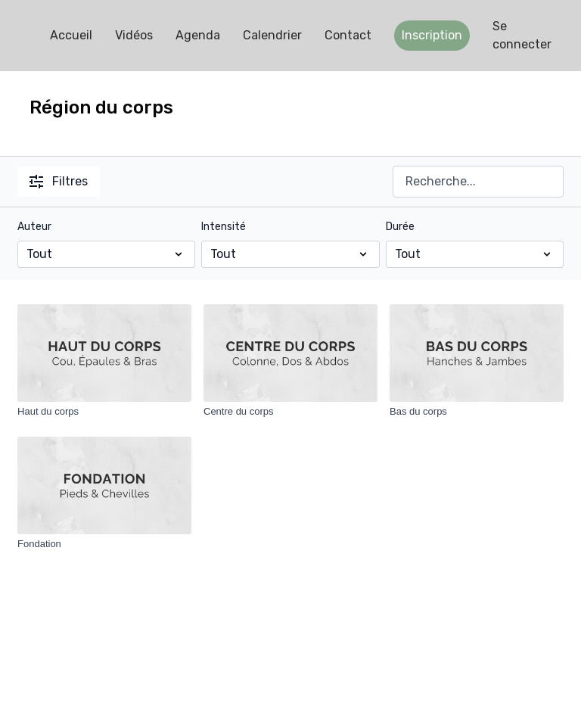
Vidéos (134, 35)
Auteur (34, 227)
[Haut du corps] (104, 412)
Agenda (198, 35)
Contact (348, 35)
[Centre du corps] (290, 412)
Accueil (71, 35)
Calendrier (272, 35)
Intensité (224, 227)
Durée (400, 227)
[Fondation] (104, 544)
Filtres (59, 181)
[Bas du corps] (477, 412)
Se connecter (522, 35)
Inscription (432, 35)
